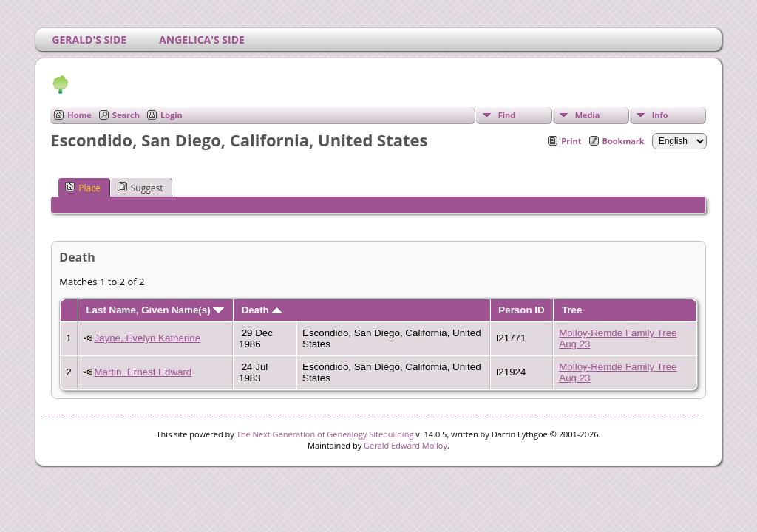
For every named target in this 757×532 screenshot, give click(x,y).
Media (588, 115)
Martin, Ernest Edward (143, 372)
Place (82, 188)
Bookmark (624, 141)
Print (571, 141)
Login (172, 115)
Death (262, 310)
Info (660, 115)
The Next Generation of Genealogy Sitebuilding (325, 434)
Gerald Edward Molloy (405, 445)
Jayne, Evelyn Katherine (147, 338)
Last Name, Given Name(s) (155, 310)
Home (79, 115)
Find (507, 115)
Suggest (140, 188)
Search (126, 115)
